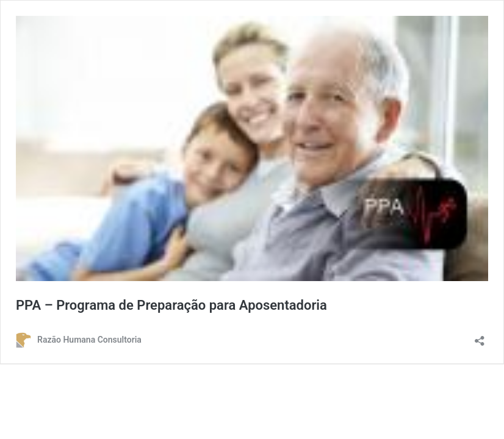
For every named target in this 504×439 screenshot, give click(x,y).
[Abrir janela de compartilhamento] (480, 337)
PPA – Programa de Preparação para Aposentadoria (171, 305)
